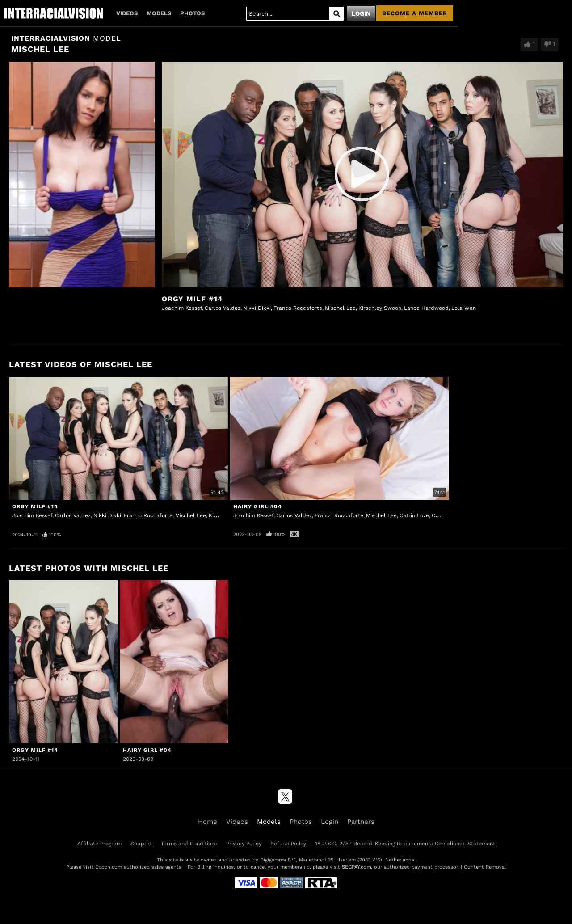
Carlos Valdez (223, 308)
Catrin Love (414, 515)
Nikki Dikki (257, 308)
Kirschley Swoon (380, 308)
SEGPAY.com (356, 867)
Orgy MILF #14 (192, 299)
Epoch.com (109, 867)
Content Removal (485, 867)
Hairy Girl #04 (258, 506)
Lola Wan (464, 308)
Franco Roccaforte (298, 308)
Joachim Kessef (182, 308)
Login (361, 13)
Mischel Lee (340, 308)
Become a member (415, 13)
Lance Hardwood (426, 308)
